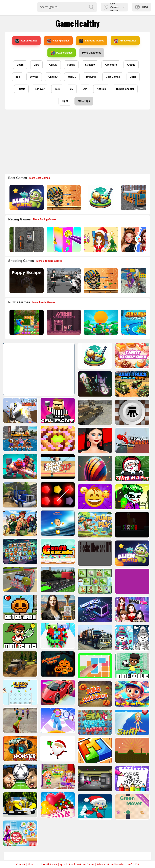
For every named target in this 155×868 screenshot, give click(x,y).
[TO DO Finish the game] (63, 322)
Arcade (131, 65)
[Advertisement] (77, 142)
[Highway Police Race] (26, 239)
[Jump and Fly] (131, 504)
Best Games (113, 77)
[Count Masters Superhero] (94, 623)
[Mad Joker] (23, 504)
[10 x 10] (131, 652)
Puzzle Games (62, 53)
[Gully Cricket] (56, 711)
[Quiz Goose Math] (94, 416)
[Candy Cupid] (94, 800)
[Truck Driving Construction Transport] (94, 563)
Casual (53, 65)
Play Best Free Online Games (20, 7)
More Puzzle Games (44, 302)
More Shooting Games (49, 261)
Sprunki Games (49, 865)
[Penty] (94, 475)
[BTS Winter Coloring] (23, 651)
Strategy (90, 65)
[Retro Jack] (56, 593)
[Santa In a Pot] (23, 474)
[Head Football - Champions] (56, 770)
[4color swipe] (131, 357)
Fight (65, 101)
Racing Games (58, 41)
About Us (33, 865)
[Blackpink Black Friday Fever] (23, 622)
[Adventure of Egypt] (63, 198)
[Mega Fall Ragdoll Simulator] (23, 444)
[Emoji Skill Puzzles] (131, 475)
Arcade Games (125, 41)
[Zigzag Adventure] (94, 681)
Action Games (26, 41)
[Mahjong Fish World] (138, 322)
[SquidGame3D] (94, 445)
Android (101, 89)
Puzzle (21, 89)
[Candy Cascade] (94, 534)
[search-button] (91, 7)
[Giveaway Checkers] (23, 415)
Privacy (101, 865)
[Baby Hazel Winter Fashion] (94, 770)
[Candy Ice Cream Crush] (96, 356)
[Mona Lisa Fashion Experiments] (94, 593)
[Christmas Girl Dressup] (100, 239)
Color (133, 77)
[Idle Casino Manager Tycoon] (100, 322)
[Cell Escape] (94, 386)
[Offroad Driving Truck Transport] (56, 652)
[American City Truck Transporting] (131, 623)
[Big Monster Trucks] (56, 741)
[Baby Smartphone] (23, 710)
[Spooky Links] (56, 534)
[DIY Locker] (63, 239)
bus (18, 77)
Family (71, 65)
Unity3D (53, 77)
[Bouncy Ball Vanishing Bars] (131, 445)
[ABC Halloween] (131, 682)
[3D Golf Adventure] (100, 198)
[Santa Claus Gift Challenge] (94, 741)
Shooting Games (92, 41)
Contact (21, 865)
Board (20, 65)
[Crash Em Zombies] (56, 563)
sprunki (64, 865)
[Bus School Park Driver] (138, 198)
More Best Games (40, 178)
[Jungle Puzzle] (26, 322)
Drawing (91, 77)
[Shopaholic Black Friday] (131, 416)
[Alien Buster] (26, 198)
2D (72, 89)
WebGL (72, 77)
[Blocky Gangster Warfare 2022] (138, 281)
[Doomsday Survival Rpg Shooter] (63, 281)
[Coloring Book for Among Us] (23, 799)
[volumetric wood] (131, 741)
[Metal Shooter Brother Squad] (56, 504)
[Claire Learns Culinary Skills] (56, 829)
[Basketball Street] (56, 416)
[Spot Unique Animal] (131, 563)
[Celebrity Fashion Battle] (138, 239)
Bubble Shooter (125, 89)
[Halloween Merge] (94, 652)
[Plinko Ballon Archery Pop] (56, 681)
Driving (34, 77)
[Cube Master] (131, 593)
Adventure (111, 65)
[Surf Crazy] (23, 740)
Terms (91, 865)
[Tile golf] (23, 769)
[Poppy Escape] (26, 281)
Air (85, 89)
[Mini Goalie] (23, 681)
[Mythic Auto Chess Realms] (56, 445)
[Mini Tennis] (56, 623)
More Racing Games (45, 219)
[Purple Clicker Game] (23, 592)
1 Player (40, 89)
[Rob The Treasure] (131, 770)
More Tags (84, 101)
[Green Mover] (23, 829)
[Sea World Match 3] (131, 711)
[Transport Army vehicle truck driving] (131, 386)
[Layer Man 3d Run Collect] (94, 711)
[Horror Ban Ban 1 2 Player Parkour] (23, 533)
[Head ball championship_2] (94, 504)
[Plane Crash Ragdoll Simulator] (56, 386)
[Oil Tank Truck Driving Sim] (56, 475)
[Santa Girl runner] (131, 800)
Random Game (78, 865)
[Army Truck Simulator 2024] (23, 385)
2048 (57, 89)
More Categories (92, 53)
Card (36, 65)
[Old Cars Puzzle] (56, 800)
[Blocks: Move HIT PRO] (131, 534)
